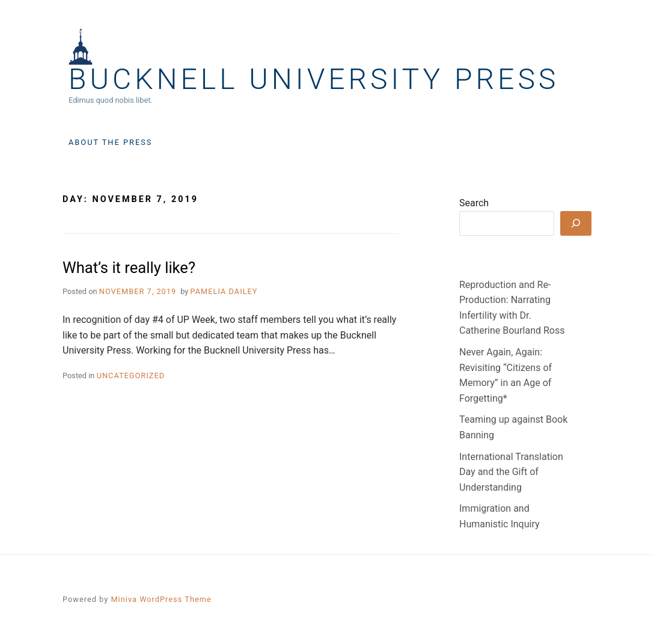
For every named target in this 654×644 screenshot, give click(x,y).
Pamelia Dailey (224, 291)
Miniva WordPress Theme (161, 599)
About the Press (110, 142)
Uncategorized (131, 376)
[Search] (576, 223)
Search (474, 203)
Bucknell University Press (314, 79)
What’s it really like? (129, 268)
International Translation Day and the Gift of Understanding (511, 472)
